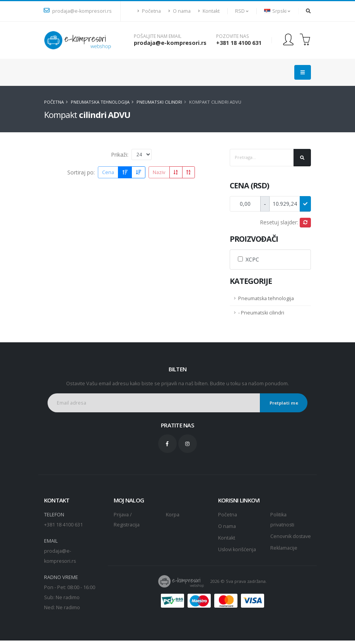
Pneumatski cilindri (159, 102)
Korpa (173, 515)
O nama (179, 11)
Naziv (159, 172)
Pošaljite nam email (158, 36)
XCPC (252, 259)
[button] (242, 11)
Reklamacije (284, 558)
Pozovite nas (232, 36)
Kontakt (209, 11)
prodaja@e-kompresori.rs (78, 11)
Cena (108, 172)
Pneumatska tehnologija (100, 102)
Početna (149, 11)
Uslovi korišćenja (237, 549)
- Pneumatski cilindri (261, 313)
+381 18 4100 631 (239, 43)
